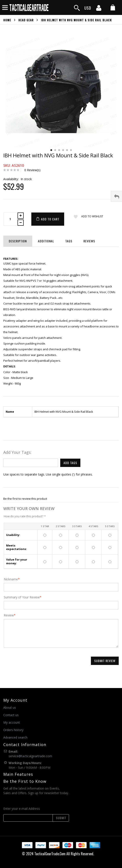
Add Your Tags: (17, 452)
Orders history (13, 730)
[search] (77, 8)
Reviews (89, 241)
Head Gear (26, 20)
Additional (46, 241)
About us (10, 707)
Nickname (11, 579)
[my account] (99, 9)
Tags (69, 241)
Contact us (11, 715)
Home (7, 20)
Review (9, 615)
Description (18, 241)
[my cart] (113, 8)
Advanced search (15, 737)
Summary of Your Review (22, 597)
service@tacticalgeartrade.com (30, 756)
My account (12, 722)
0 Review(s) (32, 170)
